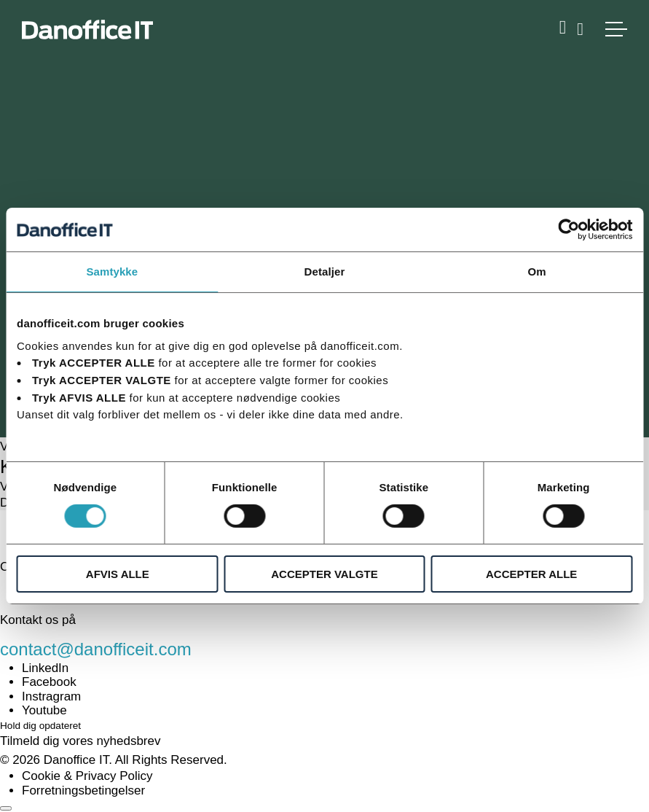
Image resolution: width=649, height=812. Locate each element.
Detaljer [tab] (325, 272)
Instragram (51, 696)
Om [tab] (537, 272)
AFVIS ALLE (118, 574)
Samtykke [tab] (112, 272)
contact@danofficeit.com (96, 649)
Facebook (49, 682)
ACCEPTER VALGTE (324, 574)
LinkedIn (45, 668)
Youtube (44, 710)
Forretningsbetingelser (83, 790)
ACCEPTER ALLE (531, 574)
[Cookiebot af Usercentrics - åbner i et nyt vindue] (569, 230)
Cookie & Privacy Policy (87, 776)
